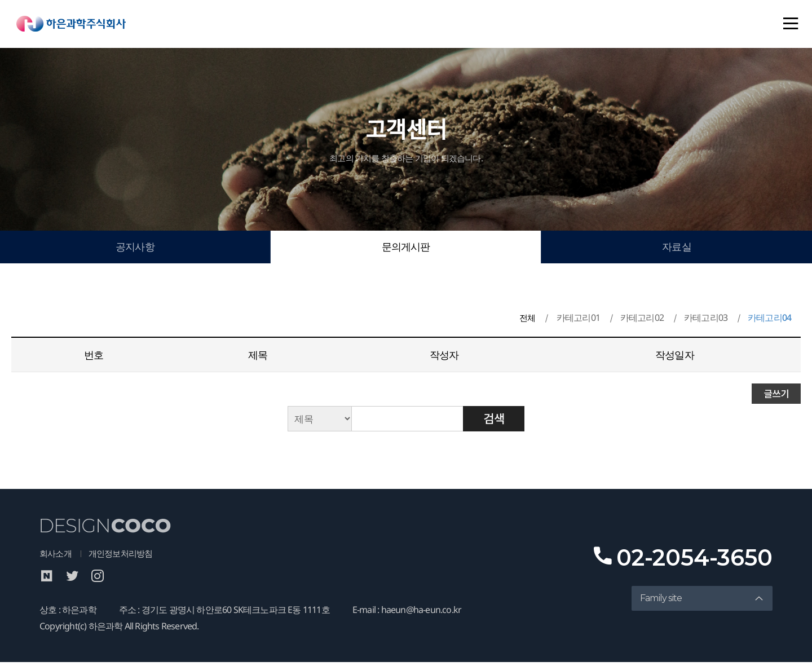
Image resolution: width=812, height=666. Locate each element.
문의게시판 (406, 249)
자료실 (677, 249)
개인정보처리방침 (125, 557)
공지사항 (135, 249)
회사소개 (57, 557)
